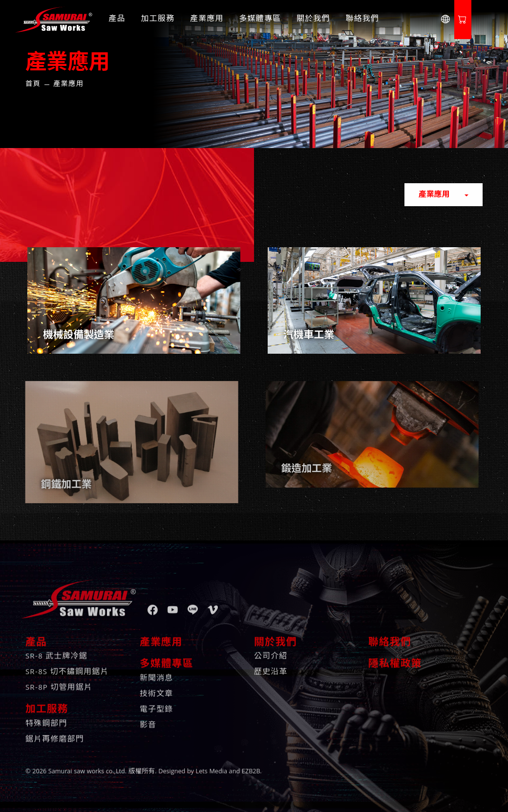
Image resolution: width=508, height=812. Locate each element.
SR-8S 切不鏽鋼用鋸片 (67, 665)
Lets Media (212, 765)
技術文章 (156, 687)
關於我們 (313, 20)
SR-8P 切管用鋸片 (59, 681)
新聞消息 (156, 672)
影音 (148, 719)
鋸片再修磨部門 (55, 733)
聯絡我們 (362, 20)
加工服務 (158, 20)
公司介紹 (271, 650)
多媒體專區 (260, 20)
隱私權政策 (395, 658)
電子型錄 (156, 703)
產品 (117, 20)
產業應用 (207, 20)
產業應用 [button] (436, 195)
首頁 (33, 85)
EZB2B (251, 765)
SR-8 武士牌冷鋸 (56, 650)
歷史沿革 (271, 665)
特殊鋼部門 (46, 717)
